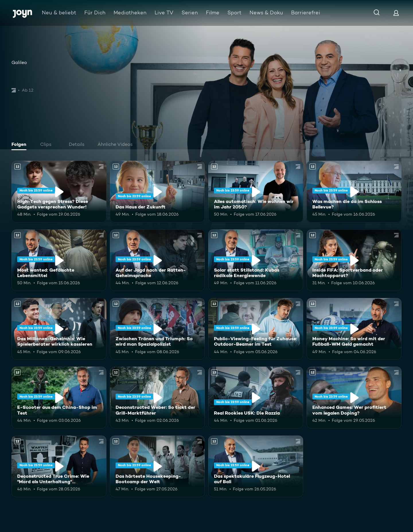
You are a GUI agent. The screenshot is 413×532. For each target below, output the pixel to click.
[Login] (396, 13)
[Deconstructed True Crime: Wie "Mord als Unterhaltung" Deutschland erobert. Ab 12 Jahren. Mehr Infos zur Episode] (59, 466)
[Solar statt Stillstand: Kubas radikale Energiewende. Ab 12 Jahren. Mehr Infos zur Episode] (256, 260)
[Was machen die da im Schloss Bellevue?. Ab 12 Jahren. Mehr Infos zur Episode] (354, 192)
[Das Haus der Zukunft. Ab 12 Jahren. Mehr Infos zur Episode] (157, 192)
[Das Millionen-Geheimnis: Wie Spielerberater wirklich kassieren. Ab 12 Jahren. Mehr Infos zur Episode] (59, 329)
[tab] (20, 145)
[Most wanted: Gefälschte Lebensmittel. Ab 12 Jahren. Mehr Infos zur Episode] (59, 260)
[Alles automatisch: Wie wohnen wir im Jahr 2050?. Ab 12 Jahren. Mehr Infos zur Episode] (256, 192)
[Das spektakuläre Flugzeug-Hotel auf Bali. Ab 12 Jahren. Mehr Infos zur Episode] (256, 466)
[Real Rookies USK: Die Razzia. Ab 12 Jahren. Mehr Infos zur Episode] (256, 397)
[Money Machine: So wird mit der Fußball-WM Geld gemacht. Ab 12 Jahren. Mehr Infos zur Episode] (354, 329)
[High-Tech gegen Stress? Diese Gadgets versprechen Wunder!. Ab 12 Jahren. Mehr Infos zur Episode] (59, 192)
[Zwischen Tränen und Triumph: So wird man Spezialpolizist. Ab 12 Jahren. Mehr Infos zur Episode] (157, 329)
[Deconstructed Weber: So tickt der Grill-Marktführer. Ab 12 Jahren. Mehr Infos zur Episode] (157, 397)
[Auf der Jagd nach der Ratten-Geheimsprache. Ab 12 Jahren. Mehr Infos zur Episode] (157, 260)
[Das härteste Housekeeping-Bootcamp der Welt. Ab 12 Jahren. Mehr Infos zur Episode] (157, 466)
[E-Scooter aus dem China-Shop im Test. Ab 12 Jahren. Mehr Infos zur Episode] (59, 397)
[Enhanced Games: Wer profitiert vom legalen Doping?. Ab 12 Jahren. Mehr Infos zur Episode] (354, 397)
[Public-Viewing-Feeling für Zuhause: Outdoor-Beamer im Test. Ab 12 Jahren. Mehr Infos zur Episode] (256, 329)
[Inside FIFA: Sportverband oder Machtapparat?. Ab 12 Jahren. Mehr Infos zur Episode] (354, 260)
